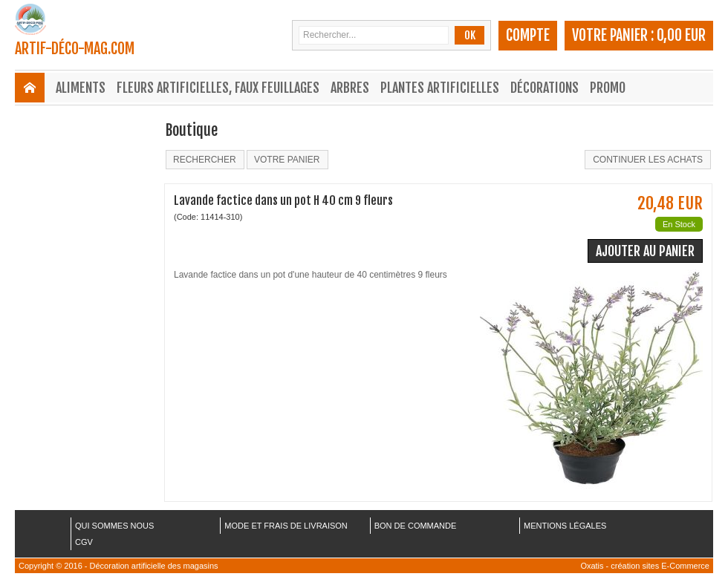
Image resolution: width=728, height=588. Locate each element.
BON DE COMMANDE (416, 526)
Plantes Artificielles (440, 88)
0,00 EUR (681, 35)
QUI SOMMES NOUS (114, 526)
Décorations (545, 88)
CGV (84, 542)
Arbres (350, 88)
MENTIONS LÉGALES (565, 526)
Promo (608, 88)
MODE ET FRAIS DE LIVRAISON (286, 526)
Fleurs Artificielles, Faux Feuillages (218, 88)
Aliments (81, 88)
